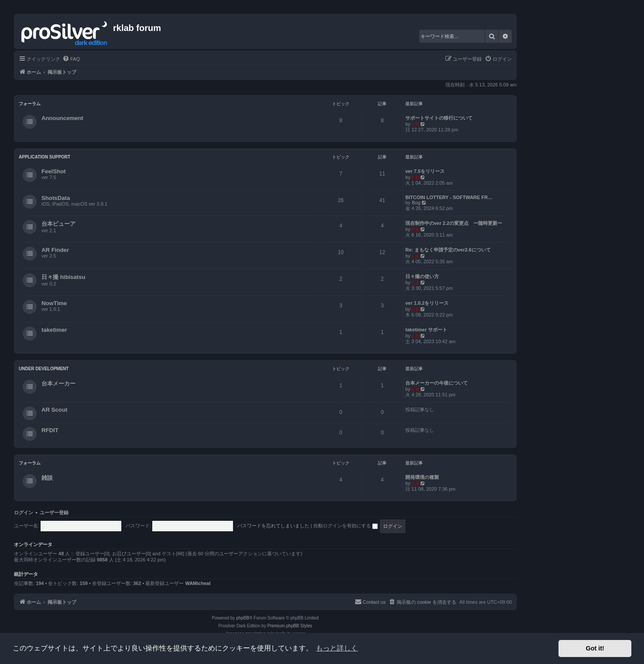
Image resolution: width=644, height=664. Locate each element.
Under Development (44, 369)
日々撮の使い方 (422, 276)
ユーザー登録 (54, 513)
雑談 (47, 478)
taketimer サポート (426, 330)
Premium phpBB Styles (290, 626)
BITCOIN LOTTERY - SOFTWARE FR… (449, 197)
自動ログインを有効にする (346, 526)
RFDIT (50, 430)
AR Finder (55, 250)
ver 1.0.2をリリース (427, 303)
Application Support (45, 157)
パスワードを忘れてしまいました (273, 526)
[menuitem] (71, 59)
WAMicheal (198, 583)
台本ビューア (58, 224)
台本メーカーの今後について (437, 383)
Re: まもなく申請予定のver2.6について (448, 250)
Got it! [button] (595, 648)
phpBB (243, 618)
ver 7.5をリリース (425, 171)
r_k (416, 124)
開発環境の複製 (422, 477)
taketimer (54, 330)
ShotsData (56, 198)
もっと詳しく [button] (337, 648)
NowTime (54, 303)
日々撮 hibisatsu (63, 277)
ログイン (24, 513)
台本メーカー (58, 384)
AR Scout (54, 410)
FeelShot (54, 171)
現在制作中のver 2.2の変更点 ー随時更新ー (454, 223)
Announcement (62, 118)
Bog (416, 203)
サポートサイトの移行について (439, 118)
